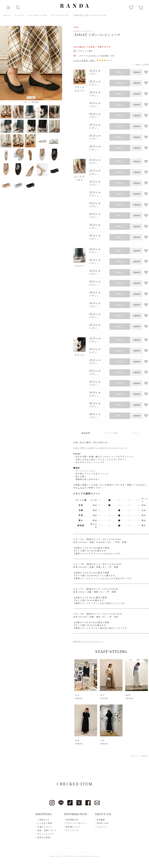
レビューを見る (84, 60)
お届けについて (45, 827)
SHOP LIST (103, 823)
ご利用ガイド (44, 820)
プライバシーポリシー (76, 823)
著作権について (73, 827)
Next (60, 64)
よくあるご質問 (45, 823)
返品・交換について (47, 831)
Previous (2, 64)
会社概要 (101, 820)
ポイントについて (46, 834)
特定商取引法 (72, 820)
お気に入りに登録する (146, 72)
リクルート (102, 827)
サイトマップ (72, 831)
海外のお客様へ (45, 838)
